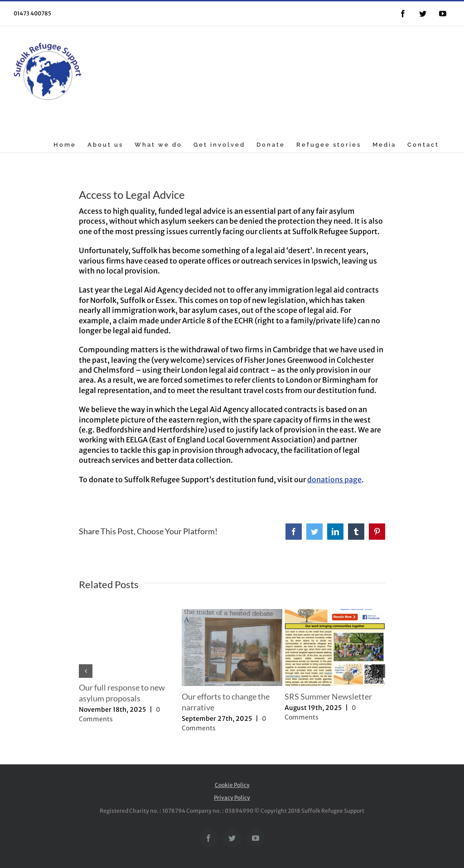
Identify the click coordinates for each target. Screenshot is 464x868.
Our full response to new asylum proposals (122, 693)
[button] (86, 671)
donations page (334, 480)
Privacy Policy (232, 798)
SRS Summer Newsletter (328, 696)
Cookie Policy (232, 785)
